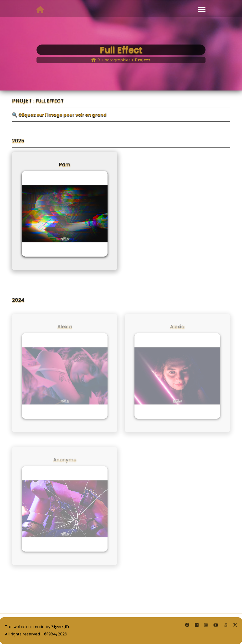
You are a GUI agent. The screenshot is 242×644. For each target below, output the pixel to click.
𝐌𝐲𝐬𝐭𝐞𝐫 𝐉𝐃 (60, 627)
